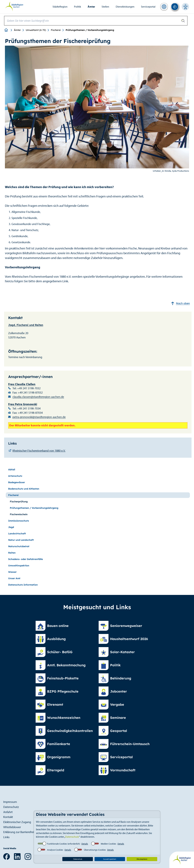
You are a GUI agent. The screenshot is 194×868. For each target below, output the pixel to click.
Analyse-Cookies (55, 850)
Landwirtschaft (17, 534)
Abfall (12, 470)
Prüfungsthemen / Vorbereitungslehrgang (34, 508)
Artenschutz (15, 476)
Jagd (11, 527)
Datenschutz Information (23, 585)
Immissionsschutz (19, 521)
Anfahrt (8, 812)
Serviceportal (148, 7)
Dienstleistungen (125, 7)
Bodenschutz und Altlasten (24, 489)
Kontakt (8, 817)
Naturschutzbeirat (19, 546)
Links (6, 837)
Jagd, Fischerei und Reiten (26, 325)
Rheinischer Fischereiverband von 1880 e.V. (39, 451)
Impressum (10, 802)
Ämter (91, 7)
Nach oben (180, 303)
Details (85, 844)
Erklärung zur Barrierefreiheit (21, 832)
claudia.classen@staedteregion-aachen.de (38, 397)
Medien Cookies (108, 844)
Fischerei (56, 30)
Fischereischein (19, 514)
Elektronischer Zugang (17, 822)
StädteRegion (60, 7)
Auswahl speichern (110, 859)
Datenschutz (72, 837)
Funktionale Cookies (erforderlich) (64, 844)
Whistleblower (12, 827)
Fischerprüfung (19, 502)
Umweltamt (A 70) (36, 30)
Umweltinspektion (19, 566)
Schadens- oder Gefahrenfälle (26, 559)
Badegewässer (17, 482)
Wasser (12, 572)
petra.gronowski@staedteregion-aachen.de (39, 417)
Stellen (105, 7)
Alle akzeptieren (142, 859)
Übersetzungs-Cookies (95, 850)
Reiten (12, 553)
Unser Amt (14, 578)
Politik (78, 7)
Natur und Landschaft (21, 540)
